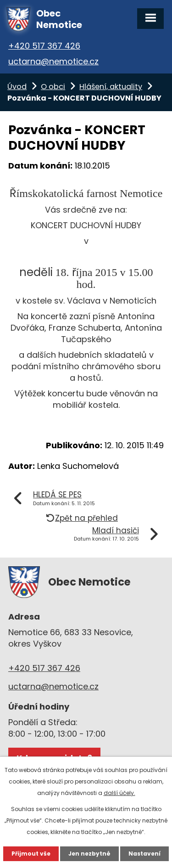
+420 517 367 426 (44, 46)
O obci (53, 87)
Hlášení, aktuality (111, 87)
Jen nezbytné (89, 854)
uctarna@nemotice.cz (53, 61)
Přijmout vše (31, 854)
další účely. (119, 793)
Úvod (17, 87)
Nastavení (144, 854)
